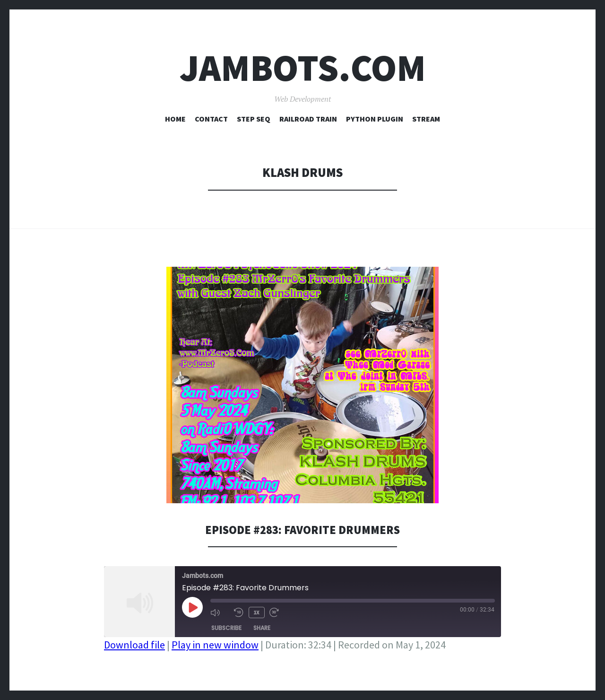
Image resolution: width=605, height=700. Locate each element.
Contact (211, 119)
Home (175, 119)
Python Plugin (375, 119)
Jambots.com (303, 68)
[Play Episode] (192, 607)
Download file (134, 645)
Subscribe (226, 627)
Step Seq (254, 119)
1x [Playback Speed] (256, 612)
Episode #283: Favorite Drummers (303, 529)
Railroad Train (308, 119)
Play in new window (215, 645)
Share (262, 627)
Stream (426, 119)
